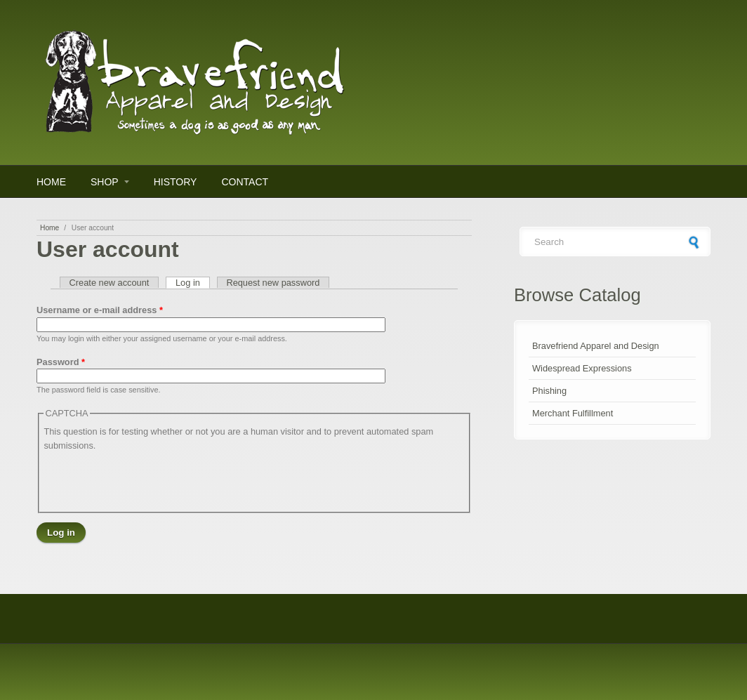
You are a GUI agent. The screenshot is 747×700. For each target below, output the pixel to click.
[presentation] (150, 480)
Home (51, 182)
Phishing (549, 391)
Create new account (110, 283)
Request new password (273, 283)
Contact (245, 182)
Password (61, 362)
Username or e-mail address (100, 310)
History (176, 182)
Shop (105, 182)
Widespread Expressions (582, 368)
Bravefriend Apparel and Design (596, 346)
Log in (193, 283)
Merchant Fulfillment (573, 413)
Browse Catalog (577, 295)
